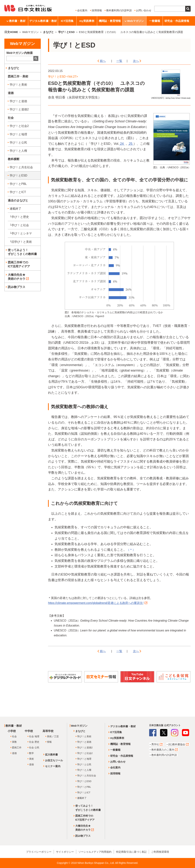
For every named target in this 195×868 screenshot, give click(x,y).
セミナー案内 (53, 766)
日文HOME (11, 32)
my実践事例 (87, 21)
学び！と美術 (18, 85)
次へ (136, 61)
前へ (103, 61)
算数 (14, 742)
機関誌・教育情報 (110, 21)
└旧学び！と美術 (21, 242)
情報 (49, 742)
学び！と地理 (18, 134)
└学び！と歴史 (19, 217)
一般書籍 (155, 21)
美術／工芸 (53, 736)
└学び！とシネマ (21, 233)
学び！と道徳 (18, 101)
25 (131, 144)
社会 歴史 (34, 742)
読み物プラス (17, 287)
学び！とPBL (18, 184)
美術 (31, 759)
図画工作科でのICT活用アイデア (19, 264)
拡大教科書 (51, 755)
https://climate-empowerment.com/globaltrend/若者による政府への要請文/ (98, 603)
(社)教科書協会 (177, 744)
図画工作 (17, 748)
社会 (14, 736)
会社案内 (82, 10)
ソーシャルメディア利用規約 (95, 852)
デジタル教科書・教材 (43, 21)
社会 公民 (34, 748)
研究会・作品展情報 (177, 21)
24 (122, 144)
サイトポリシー (65, 852)
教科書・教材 (16, 21)
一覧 (119, 61)
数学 (31, 753)
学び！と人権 (18, 151)
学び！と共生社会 (21, 167)
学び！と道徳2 (19, 109)
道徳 (14, 753)
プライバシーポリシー (39, 852)
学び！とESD (66, 32)
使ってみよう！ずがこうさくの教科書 (22, 252)
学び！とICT (18, 192)
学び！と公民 (18, 143)
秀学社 (155, 744)
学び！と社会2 (19, 126)
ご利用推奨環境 (160, 852)
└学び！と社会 (19, 225)
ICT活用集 (67, 21)
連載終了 (15, 209)
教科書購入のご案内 (163, 750)
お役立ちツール (54, 760)
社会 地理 (34, 736)
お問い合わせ (144, 10)
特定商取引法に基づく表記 (131, 852)
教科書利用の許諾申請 (119, 10)
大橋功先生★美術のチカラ (18, 277)
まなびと (48, 32)
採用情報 (97, 10)
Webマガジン (134, 21)
